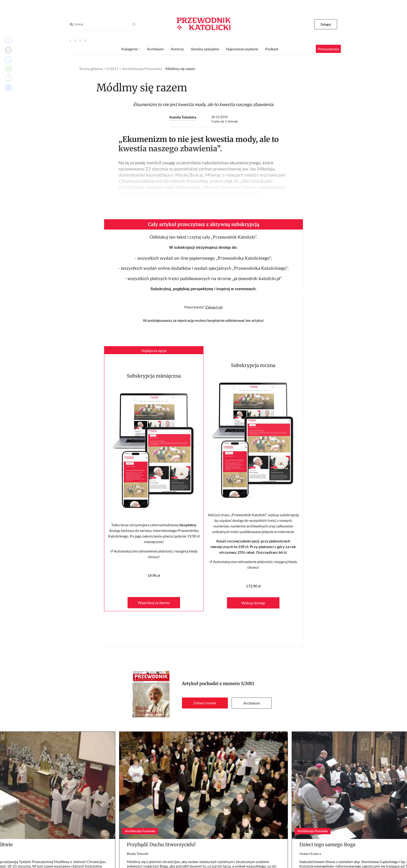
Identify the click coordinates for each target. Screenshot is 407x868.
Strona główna (91, 69)
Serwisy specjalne (205, 49)
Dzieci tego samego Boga (327, 844)
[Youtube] (70, 41)
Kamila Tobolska (183, 117)
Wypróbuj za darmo (154, 603)
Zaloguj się (214, 307)
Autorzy (177, 49)
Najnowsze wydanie (242, 49)
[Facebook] (75, 41)
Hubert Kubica (310, 854)
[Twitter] (80, 41)
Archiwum (252, 703)
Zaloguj (326, 24)
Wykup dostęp (253, 603)
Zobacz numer (205, 703)
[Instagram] (85, 41)
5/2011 (247, 684)
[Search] (71, 24)
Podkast (272, 49)
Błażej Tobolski (138, 854)
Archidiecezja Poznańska (142, 69)
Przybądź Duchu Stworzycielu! (161, 844)
